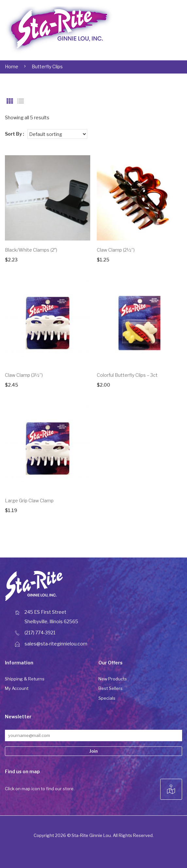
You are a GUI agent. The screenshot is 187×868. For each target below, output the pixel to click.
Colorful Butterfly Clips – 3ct (127, 375)
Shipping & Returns (25, 679)
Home (12, 67)
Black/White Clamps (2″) (31, 250)
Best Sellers (110, 688)
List (21, 101)
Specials (107, 698)
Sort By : (15, 134)
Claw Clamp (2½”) (116, 250)
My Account (17, 688)
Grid (10, 101)
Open (161, 30)
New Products (113, 679)
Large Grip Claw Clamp (29, 501)
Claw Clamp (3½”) (24, 375)
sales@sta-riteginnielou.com (56, 644)
